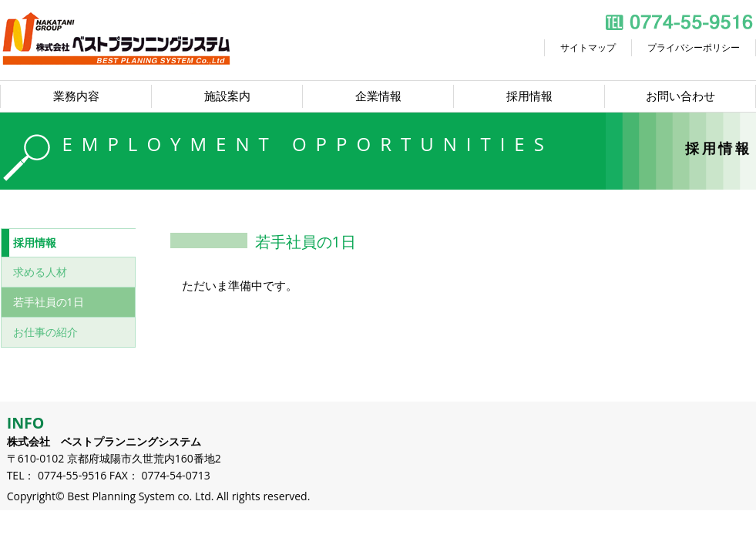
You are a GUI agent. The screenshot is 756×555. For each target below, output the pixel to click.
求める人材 (40, 272)
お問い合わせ (680, 96)
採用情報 (529, 96)
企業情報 (378, 96)
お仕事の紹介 (45, 332)
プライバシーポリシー (694, 47)
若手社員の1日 (49, 302)
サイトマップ (588, 47)
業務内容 (76, 96)
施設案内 (227, 96)
